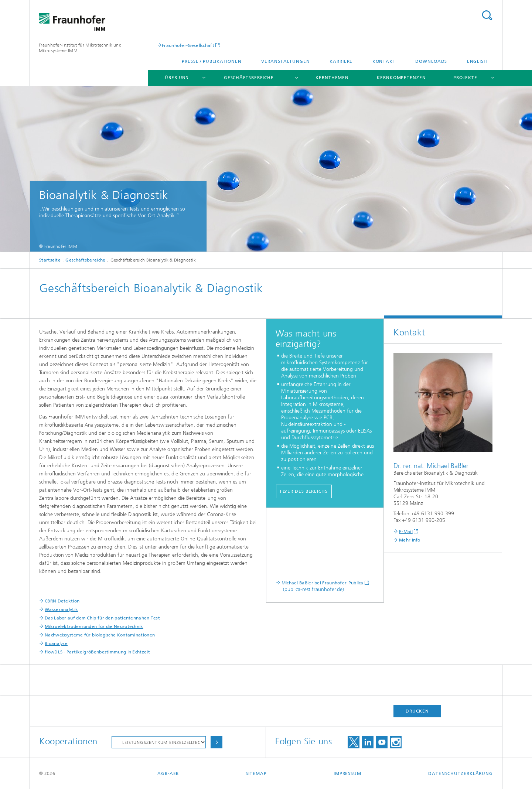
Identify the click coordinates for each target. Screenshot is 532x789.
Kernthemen (332, 78)
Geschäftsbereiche (249, 78)
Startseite (50, 260)
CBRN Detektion (62, 601)
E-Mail (406, 532)
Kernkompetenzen (401, 78)
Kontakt (384, 61)
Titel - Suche (487, 15)
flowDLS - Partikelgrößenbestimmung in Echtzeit (97, 652)
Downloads (431, 61)
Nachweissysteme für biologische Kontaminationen (100, 635)
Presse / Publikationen (212, 61)
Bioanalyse (56, 643)
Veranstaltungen (286, 61)
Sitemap (256, 773)
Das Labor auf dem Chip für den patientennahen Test (102, 618)
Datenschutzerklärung (461, 773)
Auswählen (216, 742)
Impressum (347, 773)
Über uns (177, 78)
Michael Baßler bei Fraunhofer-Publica (323, 583)
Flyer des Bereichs (304, 491)
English (477, 61)
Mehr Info (410, 540)
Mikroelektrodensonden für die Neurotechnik (94, 626)
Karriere (341, 61)
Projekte (465, 78)
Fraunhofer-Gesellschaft (188, 45)
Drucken (417, 711)
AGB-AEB (168, 773)
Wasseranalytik (61, 609)
